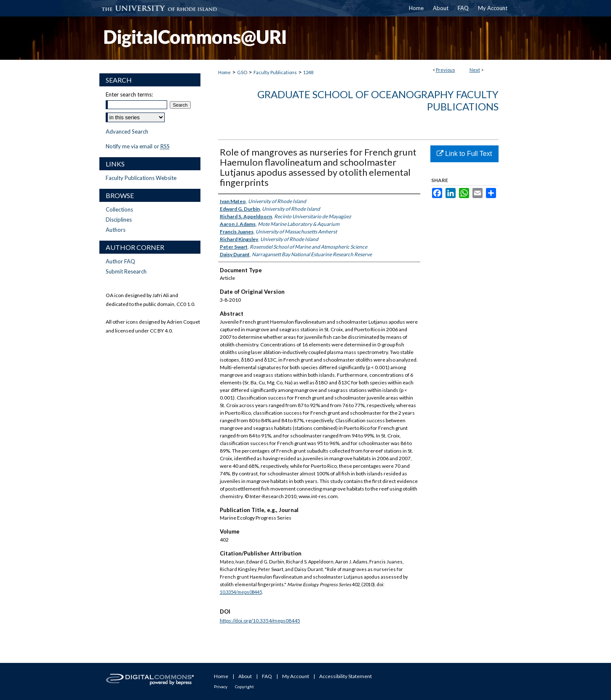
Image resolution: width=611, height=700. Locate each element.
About (245, 676)
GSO (242, 72)
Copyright (244, 687)
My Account (296, 676)
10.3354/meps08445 (241, 592)
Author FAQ (120, 261)
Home (224, 72)
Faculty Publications (275, 72)
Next (475, 70)
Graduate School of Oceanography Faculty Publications (378, 100)
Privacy (221, 687)
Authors (116, 230)
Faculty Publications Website (141, 178)
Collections (119, 209)
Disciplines (119, 220)
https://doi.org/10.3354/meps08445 (260, 621)
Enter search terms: (129, 94)
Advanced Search (127, 131)
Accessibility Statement (346, 676)
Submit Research (126, 271)
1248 (308, 72)
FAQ (267, 676)
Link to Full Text (464, 154)
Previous (446, 70)
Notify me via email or (138, 146)
